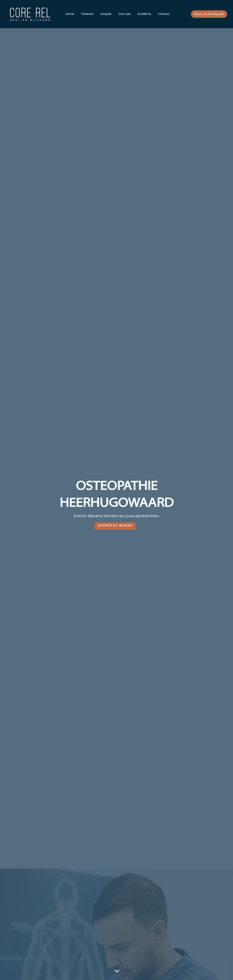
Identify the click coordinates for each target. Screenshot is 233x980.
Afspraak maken (115, 526)
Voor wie (124, 14)
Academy (144, 14)
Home (70, 14)
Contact (164, 14)
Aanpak (106, 14)
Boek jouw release (209, 14)
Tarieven (87, 14)
